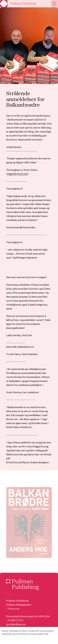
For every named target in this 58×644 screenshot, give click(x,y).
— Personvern (13, 609)
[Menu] (54, 4)
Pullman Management (19, 605)
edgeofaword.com (17, 174)
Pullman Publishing (17, 601)
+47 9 (9, 620)
